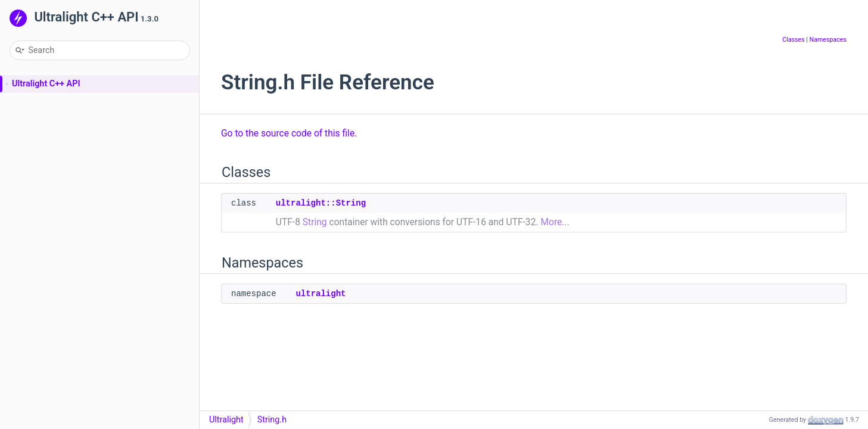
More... (555, 222)
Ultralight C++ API (46, 84)
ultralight (321, 294)
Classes (793, 40)
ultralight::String (321, 203)
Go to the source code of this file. (289, 133)
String (315, 222)
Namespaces (828, 40)
